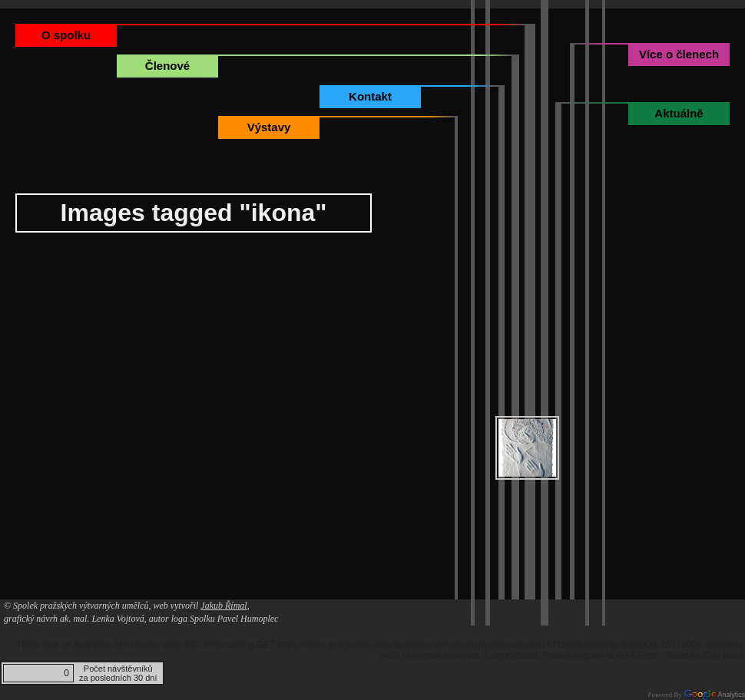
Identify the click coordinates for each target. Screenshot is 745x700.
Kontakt (370, 96)
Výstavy (269, 127)
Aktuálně (679, 113)
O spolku (66, 35)
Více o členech (679, 54)
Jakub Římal (223, 606)
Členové (167, 66)
